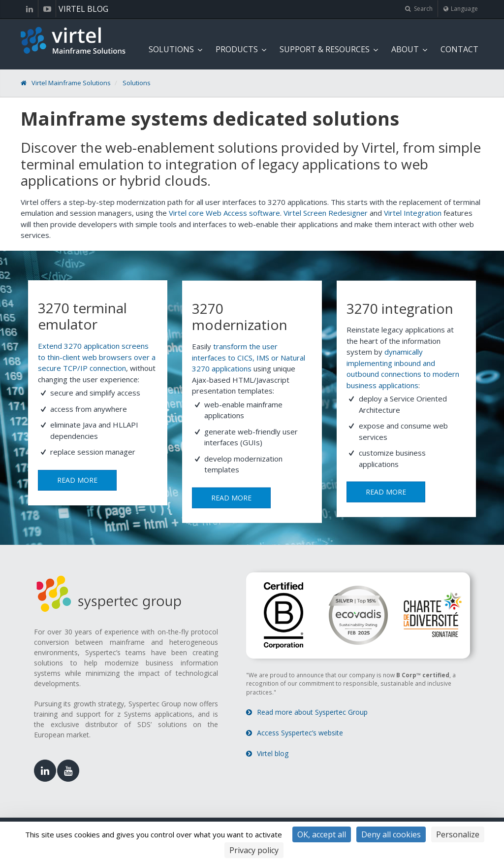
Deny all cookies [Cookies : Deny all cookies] (391, 834)
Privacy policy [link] (254, 850)
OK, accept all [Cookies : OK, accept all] (322, 834)
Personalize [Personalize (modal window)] (458, 834)
